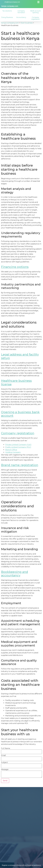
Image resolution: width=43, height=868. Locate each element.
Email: (4, 755)
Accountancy (21, 17)
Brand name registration (20, 465)
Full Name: (6, 748)
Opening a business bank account (20, 414)
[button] (38, 2)
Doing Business (7, 17)
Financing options (15, 267)
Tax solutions (7, 11)
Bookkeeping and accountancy (14, 574)
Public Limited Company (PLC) (18, 447)
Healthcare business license (16, 382)
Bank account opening (36, 12)
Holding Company (13, 452)
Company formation (21, 12)
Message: (5, 769)
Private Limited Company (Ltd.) (18, 445)
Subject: (5, 762)
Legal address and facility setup (20, 356)
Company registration (36, 18)
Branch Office (11, 450)
